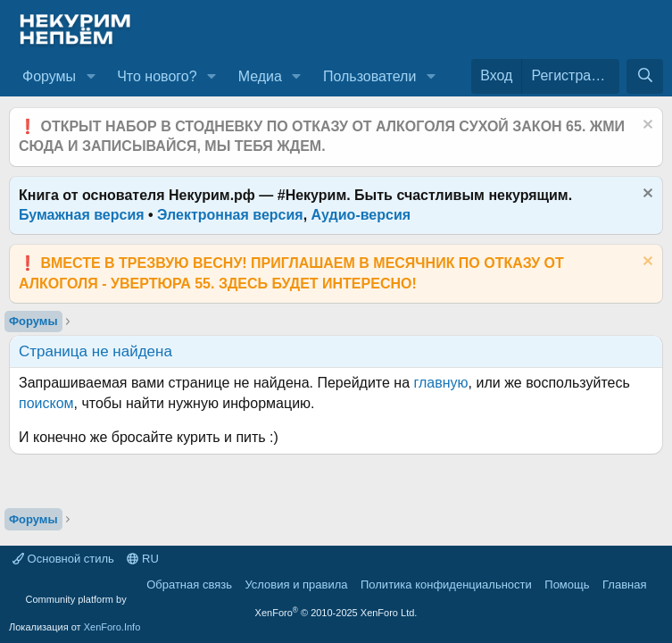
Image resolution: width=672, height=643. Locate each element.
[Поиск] (645, 76)
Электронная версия (230, 215)
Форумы (49, 76)
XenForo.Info (112, 627)
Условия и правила (296, 585)
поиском (46, 403)
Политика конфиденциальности (446, 585)
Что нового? (157, 76)
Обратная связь (189, 585)
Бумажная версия (82, 215)
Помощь (567, 585)
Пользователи (369, 76)
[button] (91, 77)
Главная (624, 585)
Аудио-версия (361, 215)
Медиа (260, 76)
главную (441, 383)
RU (142, 559)
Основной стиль (63, 559)
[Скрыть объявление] (646, 126)
